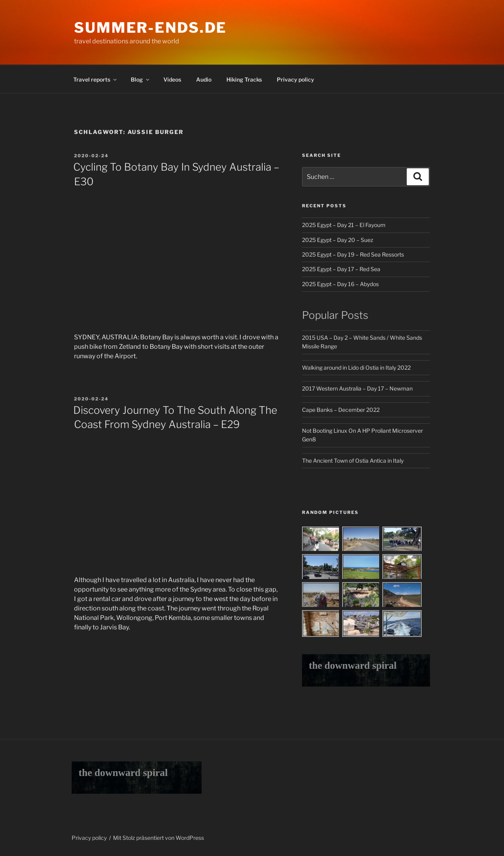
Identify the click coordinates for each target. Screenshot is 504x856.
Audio (204, 79)
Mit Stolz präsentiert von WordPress (158, 838)
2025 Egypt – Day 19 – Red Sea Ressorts (353, 254)
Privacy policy (296, 79)
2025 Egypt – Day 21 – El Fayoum (344, 225)
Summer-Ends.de (150, 28)
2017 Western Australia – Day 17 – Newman (357, 388)
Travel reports (95, 79)
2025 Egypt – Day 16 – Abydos (340, 284)
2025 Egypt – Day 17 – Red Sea (341, 269)
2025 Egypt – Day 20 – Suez (338, 240)
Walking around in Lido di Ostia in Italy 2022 (356, 368)
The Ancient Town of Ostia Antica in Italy (353, 461)
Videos (172, 79)
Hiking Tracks (244, 79)
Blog (141, 79)
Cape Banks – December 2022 (341, 410)
